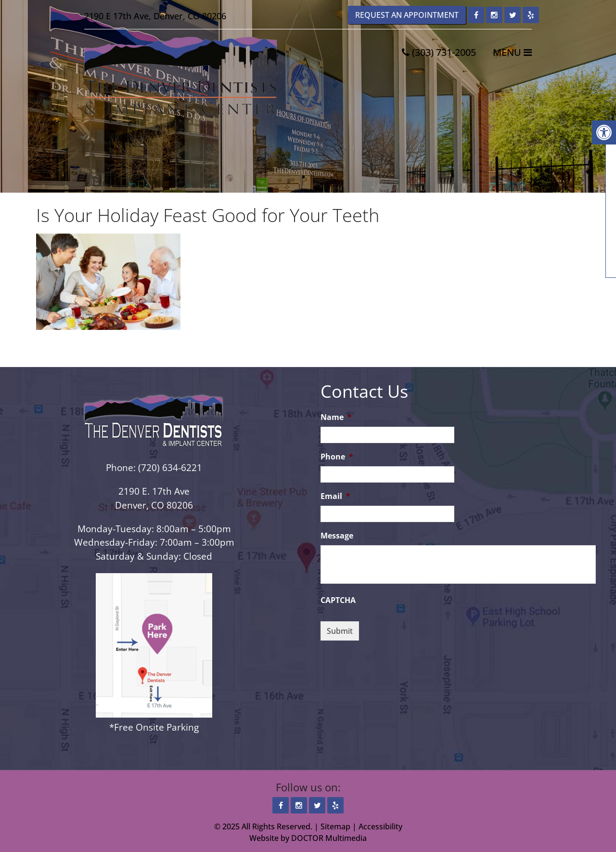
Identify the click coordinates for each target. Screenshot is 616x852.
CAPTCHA (338, 600)
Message (337, 536)
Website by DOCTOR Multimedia (308, 838)
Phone (337, 457)
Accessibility (380, 826)
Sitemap (335, 826)
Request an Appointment (407, 15)
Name (336, 417)
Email (335, 496)
